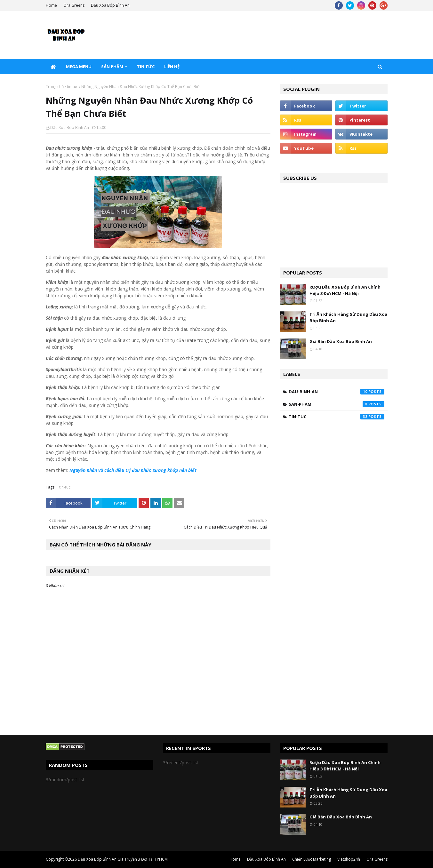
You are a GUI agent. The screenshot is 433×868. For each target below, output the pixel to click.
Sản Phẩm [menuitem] (112, 67)
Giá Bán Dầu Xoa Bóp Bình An (341, 341)
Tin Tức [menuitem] (146, 67)
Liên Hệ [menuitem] (172, 67)
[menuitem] (53, 67)
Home (51, 5)
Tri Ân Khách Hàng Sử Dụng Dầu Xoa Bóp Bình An (348, 317)
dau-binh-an (337, 392)
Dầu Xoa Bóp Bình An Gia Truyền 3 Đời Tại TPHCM (123, 859)
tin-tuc (72, 87)
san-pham (337, 404)
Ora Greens (74, 5)
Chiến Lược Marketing (312, 859)
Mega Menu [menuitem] (79, 67)
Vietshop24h (349, 859)
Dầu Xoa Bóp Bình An (110, 5)
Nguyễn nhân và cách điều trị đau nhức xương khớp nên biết (133, 470)
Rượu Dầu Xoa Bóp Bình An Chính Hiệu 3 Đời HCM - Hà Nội (345, 290)
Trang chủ (55, 87)
